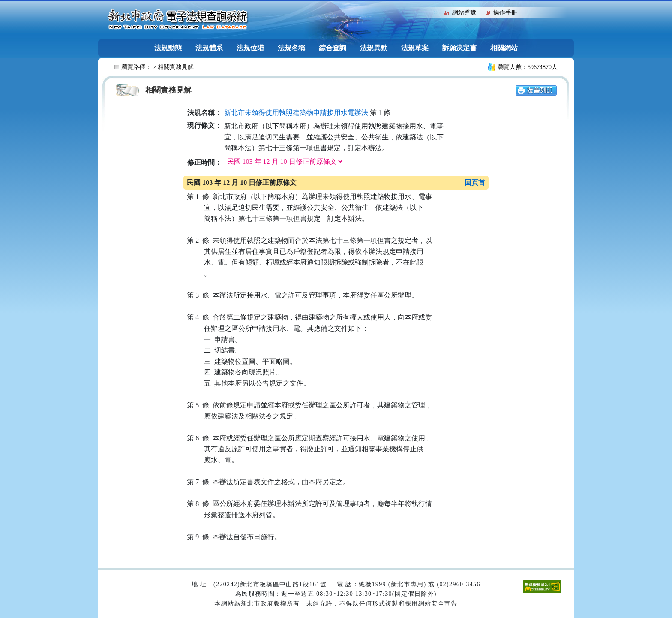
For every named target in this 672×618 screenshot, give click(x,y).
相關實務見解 (176, 67)
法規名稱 (291, 48)
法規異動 (374, 48)
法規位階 (250, 48)
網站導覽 (464, 13)
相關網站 (504, 48)
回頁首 (475, 182)
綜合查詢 (333, 48)
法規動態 (168, 48)
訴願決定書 (459, 48)
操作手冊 (505, 13)
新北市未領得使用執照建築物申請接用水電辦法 (296, 113)
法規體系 (209, 48)
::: (436, 12)
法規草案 (415, 48)
